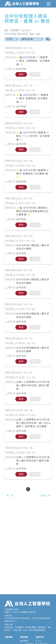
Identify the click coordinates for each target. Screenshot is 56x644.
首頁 (6, 30)
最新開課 (15, 30)
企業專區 (9, 637)
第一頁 (10, 495)
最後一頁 (46, 495)
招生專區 (24, 637)
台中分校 (26, 30)
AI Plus (39, 641)
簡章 (21, 74)
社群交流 (40, 637)
